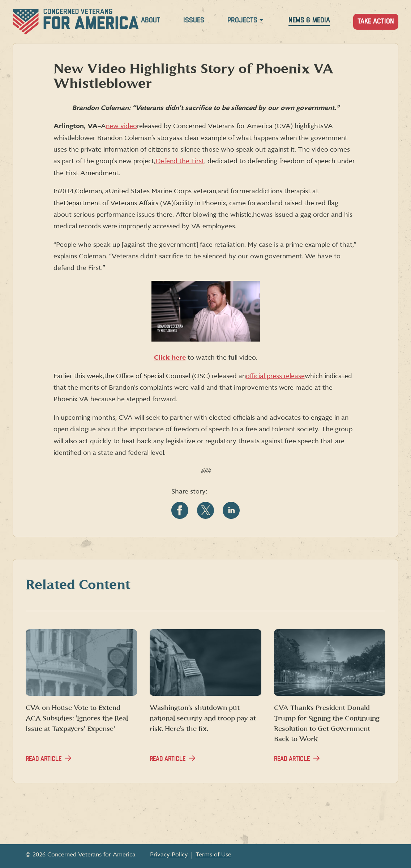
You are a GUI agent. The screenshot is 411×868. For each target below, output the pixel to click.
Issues (194, 20)
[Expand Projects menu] (261, 22)
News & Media (309, 20)
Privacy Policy (169, 855)
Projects (242, 20)
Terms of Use (213, 855)
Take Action (376, 22)
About (151, 20)
